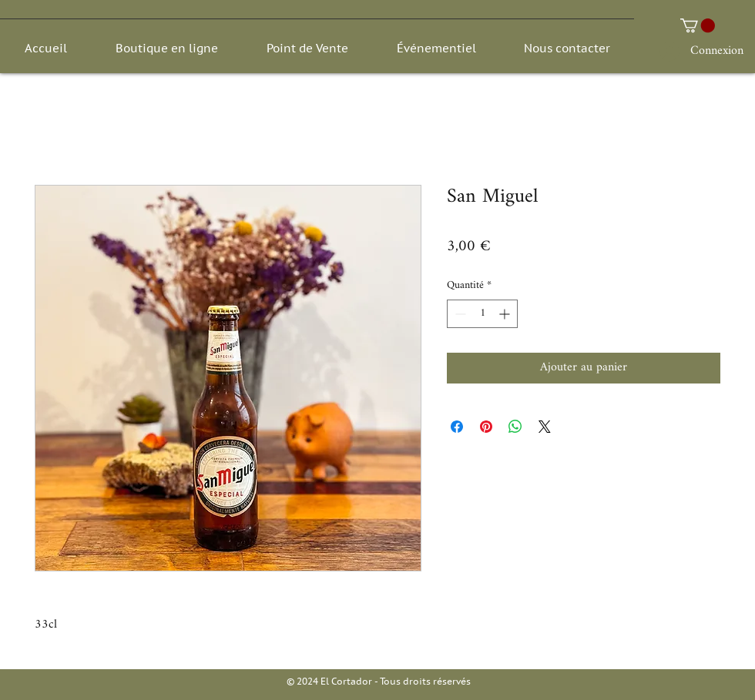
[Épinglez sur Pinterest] (486, 427)
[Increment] (506, 314)
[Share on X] (545, 427)
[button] (698, 25)
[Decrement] (459, 314)
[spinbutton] (482, 314)
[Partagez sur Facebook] (457, 427)
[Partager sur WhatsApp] (515, 427)
